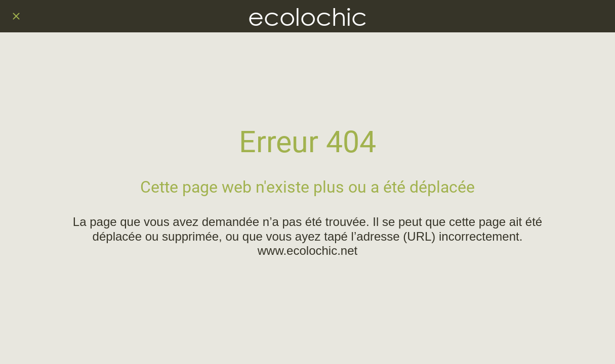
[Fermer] (16, 16)
